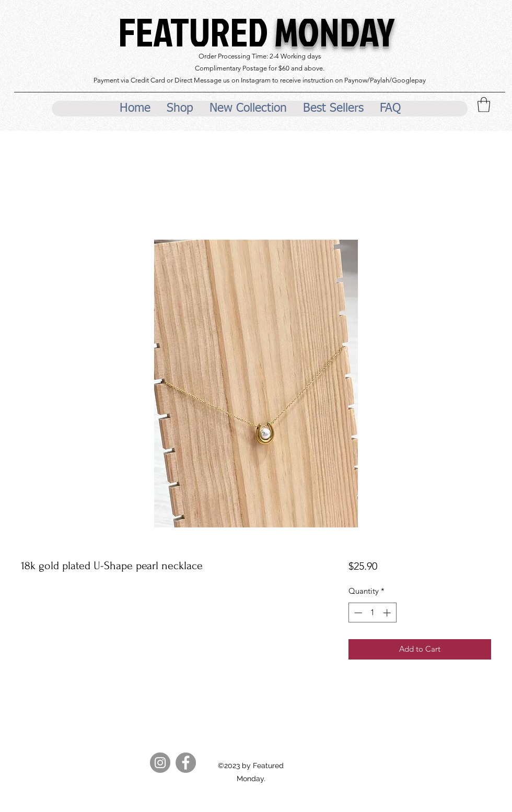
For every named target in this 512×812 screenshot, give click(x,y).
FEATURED (256, 31)
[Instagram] (160, 763)
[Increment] (388, 613)
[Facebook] (186, 763)
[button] (484, 105)
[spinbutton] (372, 613)
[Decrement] (357, 613)
